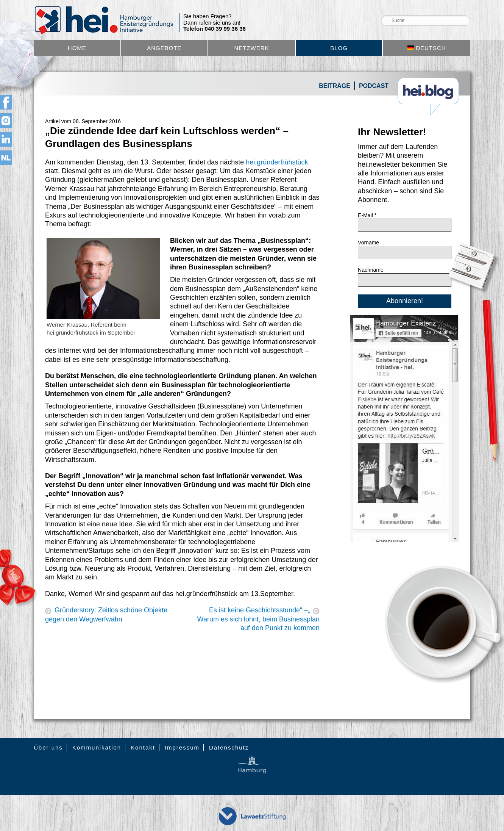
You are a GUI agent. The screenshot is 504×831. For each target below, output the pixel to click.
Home (77, 48)
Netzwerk (251, 48)
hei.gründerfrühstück (277, 162)
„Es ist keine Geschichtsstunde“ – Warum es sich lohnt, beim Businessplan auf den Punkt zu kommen (258, 619)
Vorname (368, 243)
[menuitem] (427, 48)
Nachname (371, 270)
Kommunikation (97, 747)
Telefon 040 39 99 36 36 (215, 29)
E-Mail (367, 215)
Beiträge (335, 86)
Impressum (182, 747)
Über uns (48, 747)
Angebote (164, 48)
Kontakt (143, 747)
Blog (339, 48)
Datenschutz (229, 747)
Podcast (374, 86)
